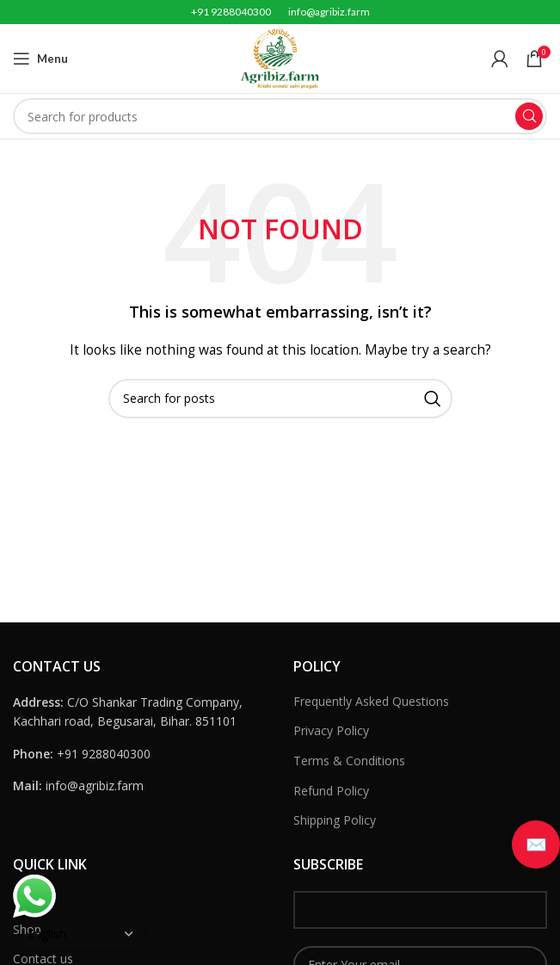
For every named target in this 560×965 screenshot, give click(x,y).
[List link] (140, 754)
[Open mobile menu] (40, 59)
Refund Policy (331, 791)
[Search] (280, 116)
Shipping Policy (335, 820)
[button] (536, 844)
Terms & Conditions (349, 761)
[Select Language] (80, 934)
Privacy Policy (331, 730)
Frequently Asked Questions (371, 701)
